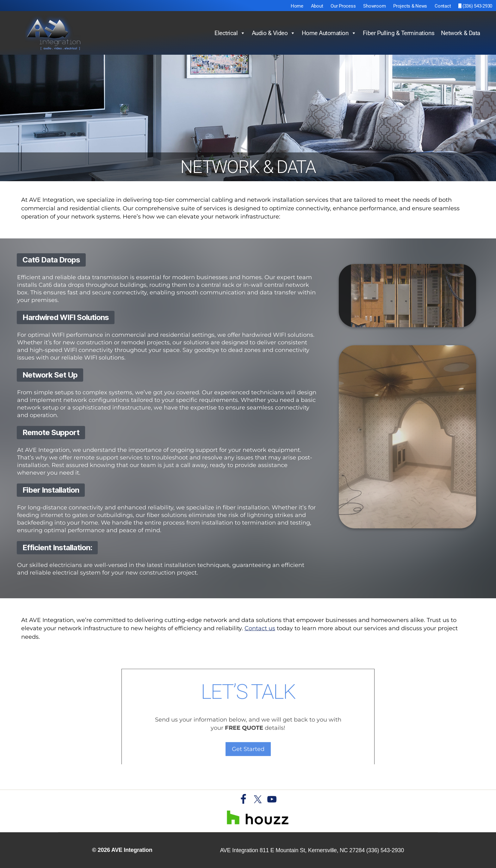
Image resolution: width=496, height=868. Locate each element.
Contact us (260, 628)
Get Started (248, 763)
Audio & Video (274, 33)
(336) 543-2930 (475, 6)
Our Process (343, 6)
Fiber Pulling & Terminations (399, 33)
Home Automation (329, 33)
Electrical (230, 33)
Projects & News (410, 6)
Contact (443, 6)
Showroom (374, 6)
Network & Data (461, 33)
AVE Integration (132, 850)
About (317, 6)
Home (297, 6)
